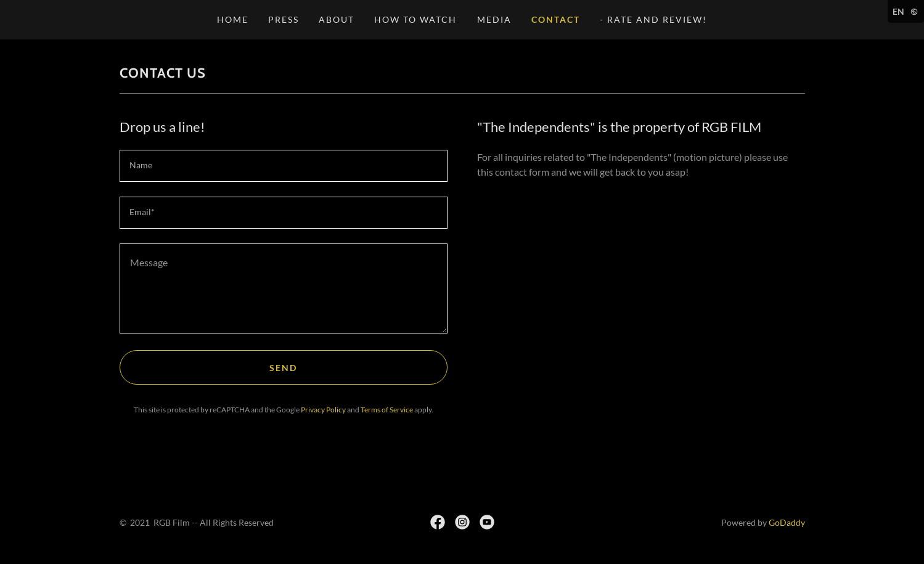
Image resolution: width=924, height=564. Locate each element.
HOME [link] (233, 19)
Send (283, 368)
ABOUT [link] (337, 19)
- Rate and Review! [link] (653, 19)
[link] (438, 522)
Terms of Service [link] (387, 410)
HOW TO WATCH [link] (415, 19)
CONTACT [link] (556, 19)
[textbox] (284, 166)
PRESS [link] (284, 19)
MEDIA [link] (494, 19)
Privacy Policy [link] (323, 410)
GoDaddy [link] (787, 522)
